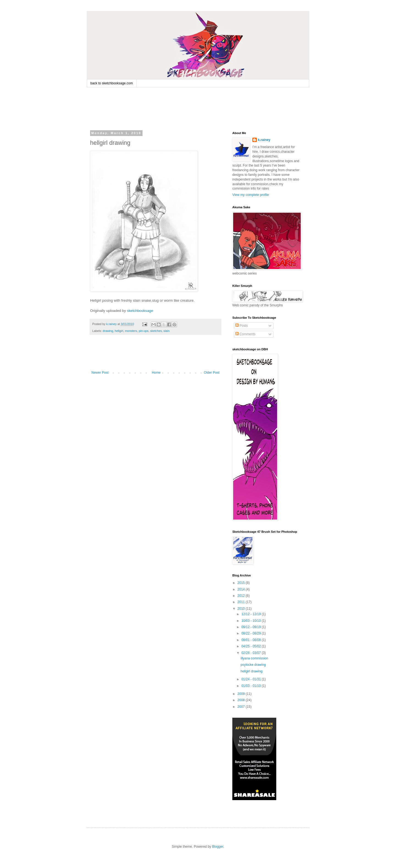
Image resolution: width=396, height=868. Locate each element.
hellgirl (119, 331)
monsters (131, 331)
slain (166, 331)
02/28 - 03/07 (252, 653)
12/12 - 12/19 (252, 614)
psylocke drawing (253, 665)
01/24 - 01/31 (252, 679)
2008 (242, 700)
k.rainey (264, 140)
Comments (245, 334)
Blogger (218, 847)
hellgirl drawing (252, 671)
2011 (242, 602)
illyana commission (254, 658)
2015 (242, 583)
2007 (242, 707)
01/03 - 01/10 (252, 686)
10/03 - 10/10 (252, 621)
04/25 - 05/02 (252, 646)
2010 (242, 609)
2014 (242, 589)
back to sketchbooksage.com (112, 83)
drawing (108, 331)
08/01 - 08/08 (252, 640)
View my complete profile (251, 195)
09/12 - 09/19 (252, 627)
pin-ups (143, 331)
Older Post (212, 373)
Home (156, 373)
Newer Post (100, 373)
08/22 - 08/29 (252, 633)
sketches (156, 331)
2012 (242, 596)
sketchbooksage (140, 311)
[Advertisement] (195, 108)
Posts (242, 326)
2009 (242, 694)
